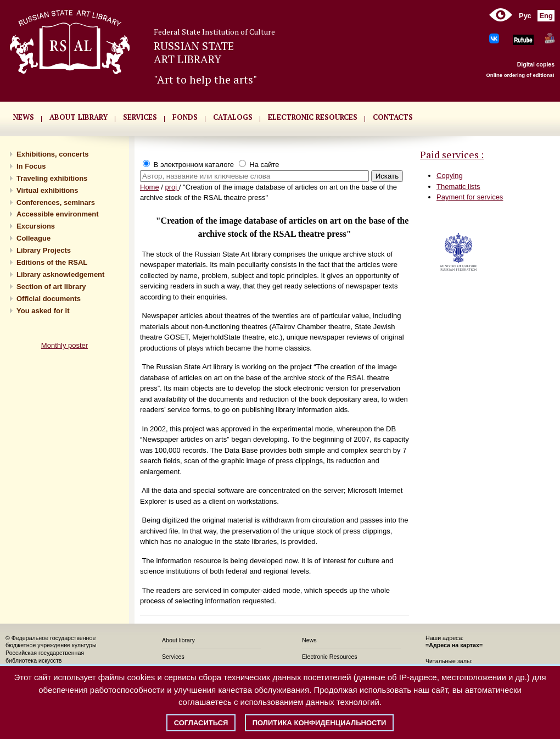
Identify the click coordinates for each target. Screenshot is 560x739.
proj (172, 187)
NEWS (24, 117)
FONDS (185, 117)
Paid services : (452, 154)
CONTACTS (393, 117)
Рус (525, 16)
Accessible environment (58, 214)
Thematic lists (458, 187)
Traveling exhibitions (52, 178)
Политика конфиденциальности (320, 723)
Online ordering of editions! (520, 75)
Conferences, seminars (56, 202)
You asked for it (43, 311)
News (309, 640)
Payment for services (470, 197)
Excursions (36, 226)
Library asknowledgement (60, 274)
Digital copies (536, 64)
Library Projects (44, 250)
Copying (450, 176)
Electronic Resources (330, 657)
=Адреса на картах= (454, 645)
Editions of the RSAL (52, 262)
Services (173, 657)
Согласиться (201, 723)
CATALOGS (233, 117)
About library (79, 117)
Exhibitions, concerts (52, 154)
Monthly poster (65, 345)
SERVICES (140, 117)
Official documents (49, 299)
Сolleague (33, 238)
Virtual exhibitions (47, 190)
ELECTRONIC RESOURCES (313, 117)
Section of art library (51, 287)
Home (150, 187)
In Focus (31, 166)
